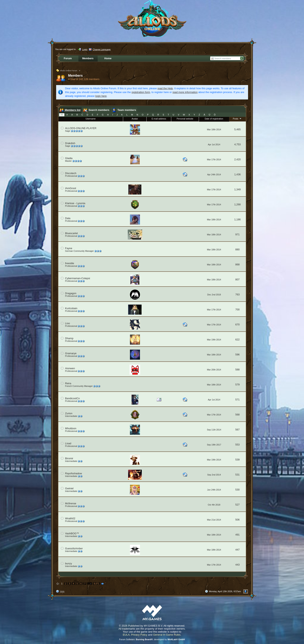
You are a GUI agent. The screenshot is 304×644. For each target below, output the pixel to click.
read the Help (165, 88)
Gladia (69, 158)
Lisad (68, 443)
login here (101, 96)
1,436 (237, 174)
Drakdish (70, 143)
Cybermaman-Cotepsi (78, 278)
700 (238, 309)
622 (238, 340)
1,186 (237, 219)
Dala (68, 218)
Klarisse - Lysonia (75, 203)
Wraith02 (70, 518)
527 (238, 505)
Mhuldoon (71, 428)
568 (238, 415)
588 (238, 370)
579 (238, 385)
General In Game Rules (167, 635)
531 (238, 475)
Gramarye (71, 353)
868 (238, 264)
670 (238, 325)
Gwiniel (69, 488)
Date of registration (214, 119)
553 (238, 445)
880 (238, 249)
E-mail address (159, 119)
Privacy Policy (139, 635)
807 (238, 279)
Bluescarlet (71, 233)
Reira (68, 383)
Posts (237, 118)
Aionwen (70, 368)
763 (238, 294)
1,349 (237, 189)
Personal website (185, 119)
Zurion (69, 413)
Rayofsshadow (74, 473)
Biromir (69, 458)
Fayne (69, 248)
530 (238, 490)
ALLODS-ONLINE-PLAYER (81, 128)
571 (238, 400)
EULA (126, 635)
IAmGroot (71, 188)
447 (238, 550)
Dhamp (69, 338)
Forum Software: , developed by (152, 639)
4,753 (237, 144)
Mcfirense (71, 503)
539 (238, 460)
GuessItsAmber (74, 548)
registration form (141, 92)
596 (238, 355)
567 (238, 430)
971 (238, 234)
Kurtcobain (71, 308)
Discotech (71, 173)
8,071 (97, 584)
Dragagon (71, 293)
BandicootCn (72, 398)
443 (238, 565)
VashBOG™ (72, 533)
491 (238, 535)
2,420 (237, 159)
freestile (70, 263)
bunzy (69, 563)
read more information (185, 92)
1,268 (237, 204)
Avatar (135, 119)
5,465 (237, 129)
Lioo (68, 323)
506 (238, 520)
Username (91, 119)
